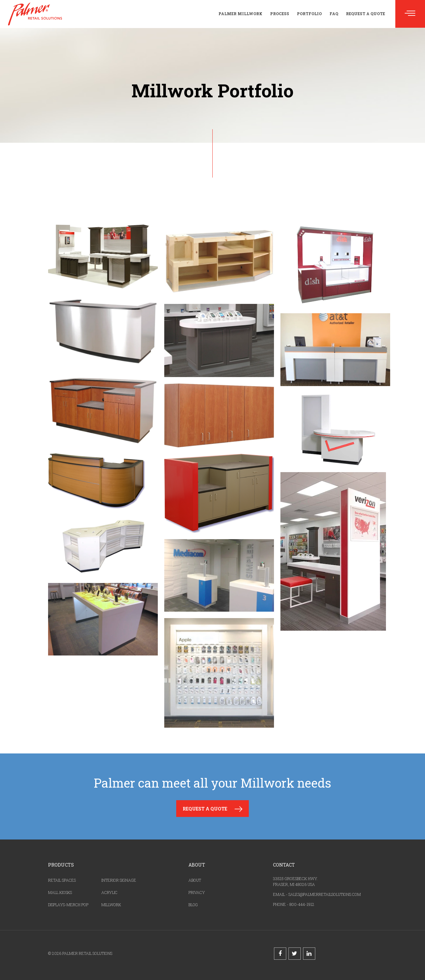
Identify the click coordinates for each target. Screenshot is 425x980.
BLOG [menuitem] (193, 905)
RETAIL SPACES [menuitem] (62, 880)
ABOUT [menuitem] (195, 880)
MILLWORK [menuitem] (111, 905)
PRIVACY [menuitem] (197, 892)
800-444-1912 (302, 904)
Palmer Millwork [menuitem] (240, 14)
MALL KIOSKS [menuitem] (60, 892)
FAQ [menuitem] (334, 14)
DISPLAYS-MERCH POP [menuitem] (68, 905)
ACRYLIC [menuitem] (109, 892)
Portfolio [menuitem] (309, 14)
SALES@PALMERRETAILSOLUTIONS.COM (325, 894)
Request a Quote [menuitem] (365, 14)
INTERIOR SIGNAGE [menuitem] (119, 880)
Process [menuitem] (280, 14)
